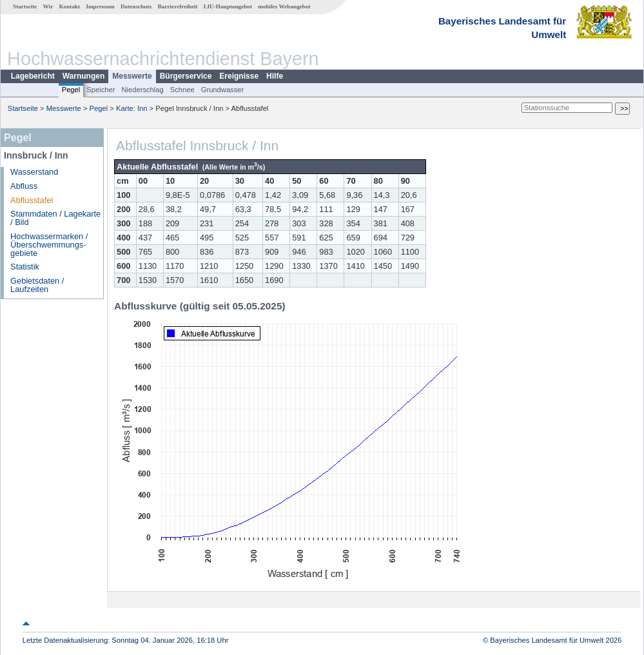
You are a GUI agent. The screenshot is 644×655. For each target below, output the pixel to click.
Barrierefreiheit (178, 6)
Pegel (71, 90)
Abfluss (24, 186)
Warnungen (84, 76)
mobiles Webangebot (284, 6)
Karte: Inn (132, 108)
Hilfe (275, 76)
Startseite (25, 6)
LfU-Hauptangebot (228, 6)
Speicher (101, 90)
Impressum (100, 6)
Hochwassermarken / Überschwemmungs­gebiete (49, 245)
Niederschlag (142, 90)
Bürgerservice (186, 76)
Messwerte (132, 76)
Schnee (182, 90)
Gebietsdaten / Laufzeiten (37, 285)
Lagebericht (33, 76)
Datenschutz (136, 6)
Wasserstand (34, 172)
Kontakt (69, 6)
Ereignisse (239, 76)
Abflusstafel (32, 200)
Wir (48, 6)
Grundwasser (223, 90)
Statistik (25, 267)
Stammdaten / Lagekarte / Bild (55, 218)
